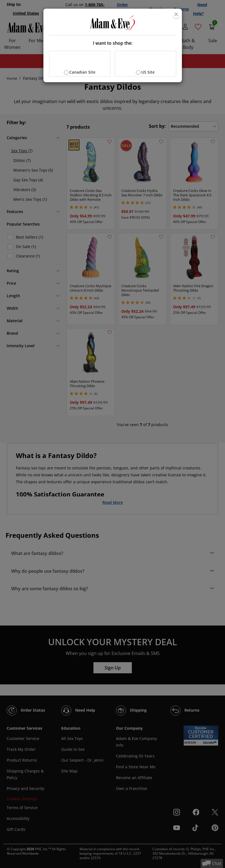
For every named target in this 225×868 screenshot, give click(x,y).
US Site (148, 72)
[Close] (176, 14)
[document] (113, 45)
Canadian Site (82, 72)
